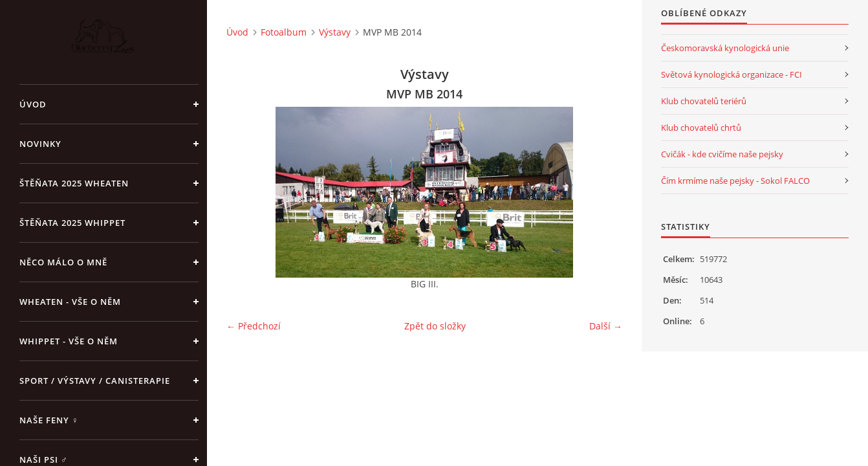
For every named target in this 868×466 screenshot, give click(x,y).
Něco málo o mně (63, 262)
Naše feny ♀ (49, 420)
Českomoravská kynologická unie (725, 48)
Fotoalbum (284, 32)
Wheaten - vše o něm (70, 302)
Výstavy (335, 32)
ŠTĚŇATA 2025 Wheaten (74, 183)
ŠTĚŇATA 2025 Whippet (72, 223)
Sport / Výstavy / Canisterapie (95, 381)
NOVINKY (40, 144)
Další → (606, 326)
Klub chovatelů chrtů (701, 128)
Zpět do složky (435, 326)
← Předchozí (254, 326)
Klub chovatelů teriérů (704, 101)
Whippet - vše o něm (69, 341)
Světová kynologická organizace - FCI (732, 74)
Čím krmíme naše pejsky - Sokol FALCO (735, 181)
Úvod (33, 104)
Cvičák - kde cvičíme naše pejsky (722, 154)
